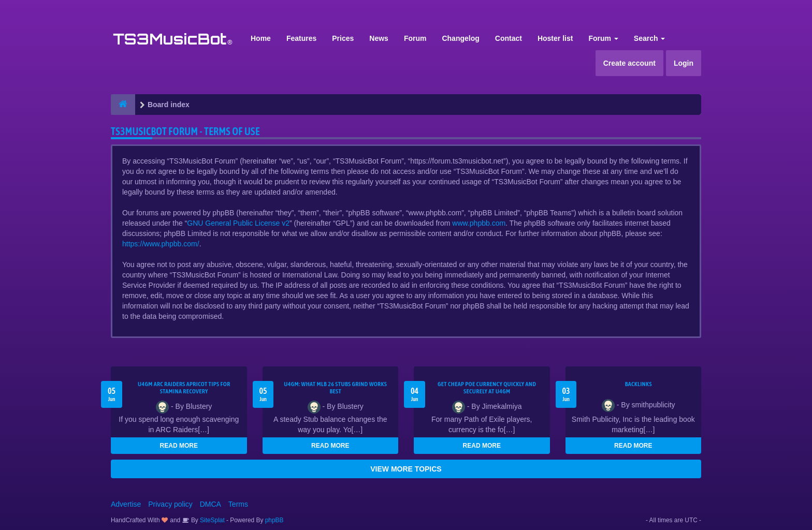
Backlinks (639, 384)
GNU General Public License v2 (238, 223)
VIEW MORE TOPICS (406, 469)
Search (650, 38)
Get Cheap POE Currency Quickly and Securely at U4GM (487, 388)
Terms (238, 504)
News (379, 38)
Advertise (126, 504)
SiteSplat (212, 520)
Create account (629, 63)
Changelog (460, 38)
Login (684, 63)
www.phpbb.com (479, 223)
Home (261, 38)
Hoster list (555, 38)
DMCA (211, 504)
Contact (509, 38)
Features (301, 38)
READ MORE (179, 446)
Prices (343, 38)
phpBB (274, 520)
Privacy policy (170, 504)
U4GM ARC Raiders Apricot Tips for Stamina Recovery (184, 388)
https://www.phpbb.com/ (161, 244)
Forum (415, 38)
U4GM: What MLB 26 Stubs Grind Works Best (335, 388)
